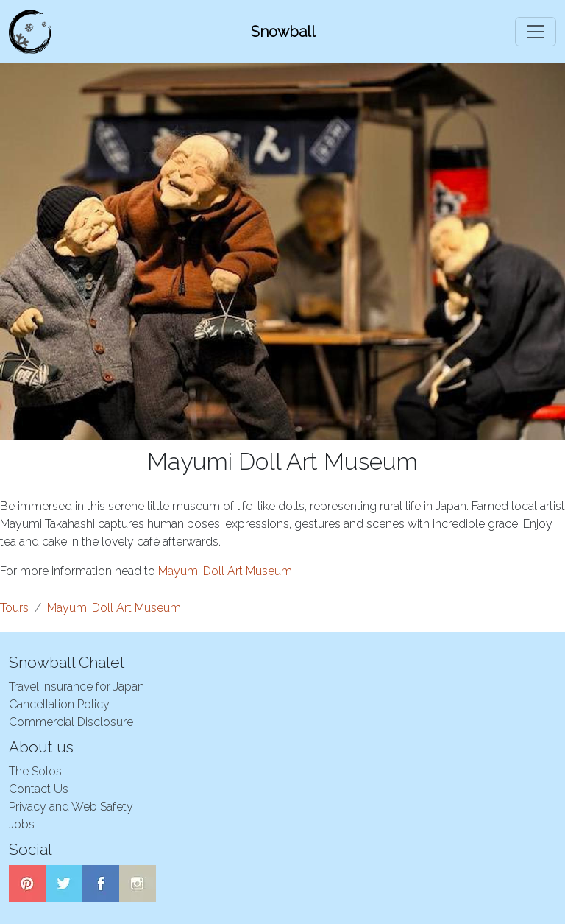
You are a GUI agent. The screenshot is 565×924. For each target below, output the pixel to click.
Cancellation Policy (59, 704)
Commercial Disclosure (71, 722)
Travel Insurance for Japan (77, 687)
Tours (14, 608)
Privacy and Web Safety (71, 807)
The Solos (35, 771)
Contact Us (39, 789)
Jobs (22, 824)
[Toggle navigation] (536, 32)
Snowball (283, 32)
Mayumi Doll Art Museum (225, 571)
